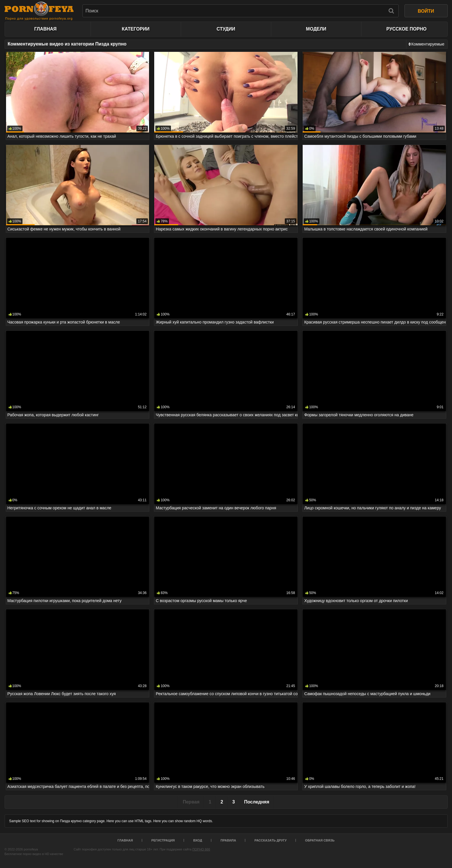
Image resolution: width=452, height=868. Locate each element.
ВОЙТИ (426, 11)
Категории (136, 29)
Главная (46, 29)
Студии (226, 29)
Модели (316, 29)
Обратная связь (320, 840)
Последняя (257, 802)
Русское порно (406, 29)
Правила (228, 840)
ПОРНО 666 (201, 849)
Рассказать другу (271, 840)
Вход (198, 840)
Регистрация (163, 840)
